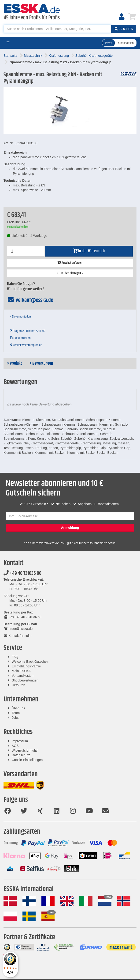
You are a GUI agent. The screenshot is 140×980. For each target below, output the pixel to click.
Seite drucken (20, 338)
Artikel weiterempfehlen (26, 345)
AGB (15, 746)
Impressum (20, 741)
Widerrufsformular (25, 750)
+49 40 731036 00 (22, 573)
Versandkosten (23, 676)
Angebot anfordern (70, 263)
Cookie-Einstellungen (27, 760)
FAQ (15, 657)
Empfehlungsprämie (26, 666)
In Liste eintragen (70, 273)
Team (16, 713)
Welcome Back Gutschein (30, 662)
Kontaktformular (18, 636)
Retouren (18, 685)
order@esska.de (18, 629)
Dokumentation (20, 317)
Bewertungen (41, 363)
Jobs (15, 718)
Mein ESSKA (21, 671)
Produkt (15, 363)
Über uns (18, 708)
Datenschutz (21, 755)
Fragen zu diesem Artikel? (28, 331)
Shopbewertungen (25, 680)
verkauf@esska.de (30, 300)
